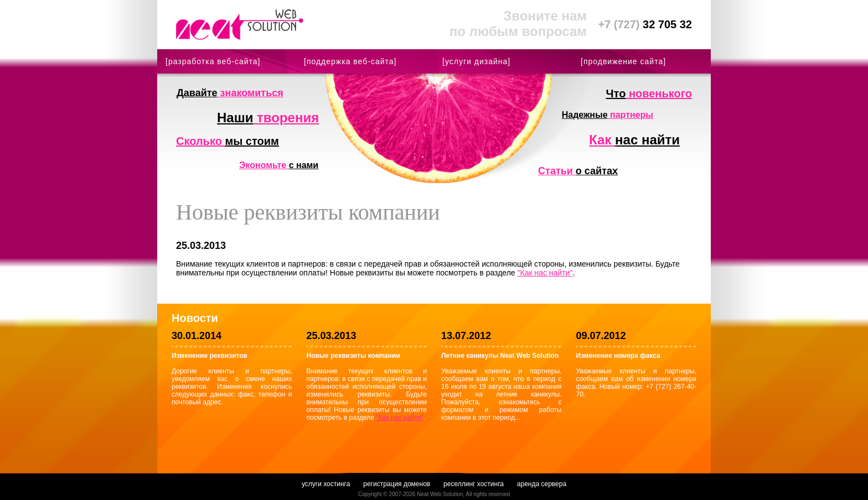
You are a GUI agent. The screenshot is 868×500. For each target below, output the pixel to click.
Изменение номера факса (618, 356)
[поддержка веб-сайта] (350, 61)
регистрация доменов (397, 484)
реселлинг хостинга (474, 484)
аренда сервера (542, 484)
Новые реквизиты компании (353, 356)
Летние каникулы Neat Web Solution (500, 356)
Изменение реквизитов (210, 356)
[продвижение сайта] (623, 61)
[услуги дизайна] (476, 61)
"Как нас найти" (545, 273)
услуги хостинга (326, 484)
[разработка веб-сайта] (213, 61)
